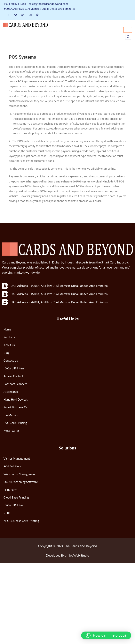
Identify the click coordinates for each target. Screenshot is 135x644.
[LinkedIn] (23, 15)
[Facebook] (8, 15)
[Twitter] (16, 15)
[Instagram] (38, 15)
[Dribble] (30, 15)
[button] (106, 635)
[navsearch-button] (128, 37)
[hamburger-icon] (128, 30)
